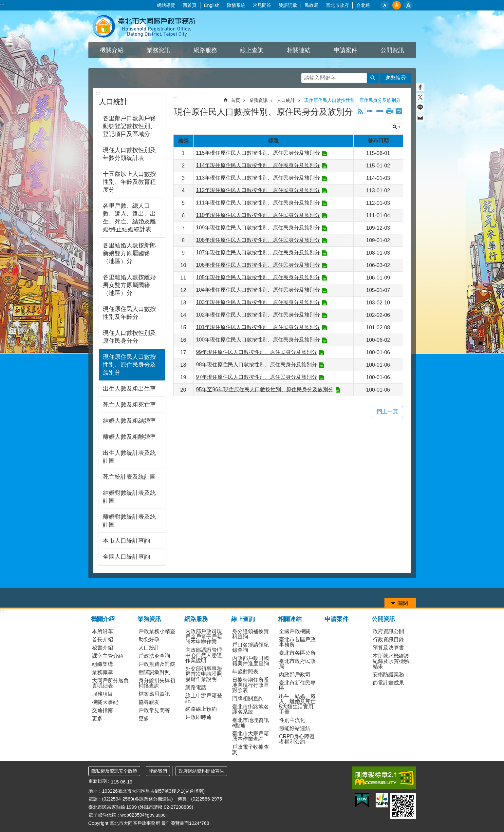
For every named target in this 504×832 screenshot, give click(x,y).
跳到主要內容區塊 (3, 3)
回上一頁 (387, 411)
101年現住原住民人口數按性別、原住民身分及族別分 (258, 327)
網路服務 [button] (205, 50)
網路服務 (196, 619)
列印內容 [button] (389, 111)
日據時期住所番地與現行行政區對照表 (251, 685)
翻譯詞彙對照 (154, 672)
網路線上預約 (201, 709)
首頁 (235, 100)
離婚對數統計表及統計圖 (129, 521)
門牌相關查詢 (248, 698)
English (212, 5)
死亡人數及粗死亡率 (129, 405)
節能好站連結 (295, 728)
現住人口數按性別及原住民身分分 (129, 337)
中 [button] (397, 5)
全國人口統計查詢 (126, 557)
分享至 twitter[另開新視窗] (420, 97)
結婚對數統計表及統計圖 (129, 497)
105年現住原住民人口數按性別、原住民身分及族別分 (258, 277)
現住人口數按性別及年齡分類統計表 (129, 154)
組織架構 (103, 664)
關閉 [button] (397, 127)
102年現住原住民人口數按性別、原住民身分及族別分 (258, 315)
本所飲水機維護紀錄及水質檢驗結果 (391, 661)
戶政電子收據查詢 (251, 750)
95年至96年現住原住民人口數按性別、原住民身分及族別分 (265, 389)
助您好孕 (149, 639)
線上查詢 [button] (252, 50)
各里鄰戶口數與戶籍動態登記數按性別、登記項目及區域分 (129, 126)
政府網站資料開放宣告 (201, 771)
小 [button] (385, 5)
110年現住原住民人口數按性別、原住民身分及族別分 (258, 215)
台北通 (363, 5)
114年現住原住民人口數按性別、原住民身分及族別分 (258, 165)
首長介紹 (103, 639)
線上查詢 (243, 619)
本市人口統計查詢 (126, 541)
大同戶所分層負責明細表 (110, 683)
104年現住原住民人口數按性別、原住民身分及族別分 (258, 290)
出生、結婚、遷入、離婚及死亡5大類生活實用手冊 (297, 704)
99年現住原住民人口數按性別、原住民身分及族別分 (257, 352)
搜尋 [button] (373, 78)
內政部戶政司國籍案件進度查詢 (251, 661)
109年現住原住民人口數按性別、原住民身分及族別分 (258, 228)
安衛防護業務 (388, 675)
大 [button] (408, 5)
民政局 (311, 5)
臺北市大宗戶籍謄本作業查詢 (251, 736)
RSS (360, 111)
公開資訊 (383, 619)
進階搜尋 (396, 78)
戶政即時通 (198, 717)
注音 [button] (399, 111)
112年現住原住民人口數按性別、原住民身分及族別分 (258, 190)
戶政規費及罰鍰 (157, 664)
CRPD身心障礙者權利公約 (297, 739)
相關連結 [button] (299, 50)
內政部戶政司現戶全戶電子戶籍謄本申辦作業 (204, 637)
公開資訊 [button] (392, 50)
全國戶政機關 (295, 631)
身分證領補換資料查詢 (251, 634)
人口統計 (113, 102)
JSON (379, 111)
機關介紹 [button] (112, 50)
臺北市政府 (337, 5)
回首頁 (190, 5)
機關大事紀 (105, 702)
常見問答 (262, 5)
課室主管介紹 (108, 656)
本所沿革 (103, 631)
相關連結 (290, 619)
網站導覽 (166, 5)
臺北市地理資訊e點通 (251, 723)
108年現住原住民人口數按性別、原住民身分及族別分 (258, 240)
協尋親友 (149, 702)
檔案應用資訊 (154, 694)
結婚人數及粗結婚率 (129, 421)
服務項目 (103, 694)
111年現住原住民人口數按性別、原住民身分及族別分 (258, 203)
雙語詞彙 (288, 5)
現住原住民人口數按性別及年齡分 (129, 313)
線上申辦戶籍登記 (204, 698)
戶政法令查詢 (154, 656)
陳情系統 (236, 5)
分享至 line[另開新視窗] (420, 107)
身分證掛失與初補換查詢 (157, 683)
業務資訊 (258, 100)
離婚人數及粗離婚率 (129, 437)
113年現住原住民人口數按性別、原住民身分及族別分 (258, 178)
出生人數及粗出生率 (129, 389)
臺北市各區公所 (297, 653)
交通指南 (103, 710)
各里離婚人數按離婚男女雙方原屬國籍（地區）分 (129, 285)
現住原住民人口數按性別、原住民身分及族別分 (129, 365)
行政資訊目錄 (388, 639)
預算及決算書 (388, 648)
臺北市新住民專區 (297, 685)
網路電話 (196, 687)
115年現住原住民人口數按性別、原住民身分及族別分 (258, 153)
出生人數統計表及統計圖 (129, 457)
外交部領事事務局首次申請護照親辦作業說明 (204, 674)
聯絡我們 (158, 771)
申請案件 (345, 50)
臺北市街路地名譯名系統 (251, 709)
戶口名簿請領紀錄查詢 (251, 647)
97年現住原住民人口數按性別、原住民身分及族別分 (257, 377)
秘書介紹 (103, 648)
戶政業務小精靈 (157, 631)
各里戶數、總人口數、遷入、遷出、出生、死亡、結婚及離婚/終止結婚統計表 (129, 218)
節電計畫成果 (388, 683)
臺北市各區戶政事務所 (297, 642)
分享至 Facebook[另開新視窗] (420, 87)
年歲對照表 (245, 672)
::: (2, 3)
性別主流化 (292, 720)
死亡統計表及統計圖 (129, 477)
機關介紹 (103, 619)
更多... (99, 718)
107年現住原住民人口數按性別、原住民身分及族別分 (258, 252)
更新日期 (98, 781)
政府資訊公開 (388, 631)
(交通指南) (194, 791)
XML (370, 111)
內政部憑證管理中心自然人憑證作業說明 (204, 655)
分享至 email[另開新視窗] (420, 118)
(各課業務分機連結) (153, 799)
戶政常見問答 (154, 710)
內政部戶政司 (295, 675)
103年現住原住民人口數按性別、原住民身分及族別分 (258, 302)
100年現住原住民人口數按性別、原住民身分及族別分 (258, 340)
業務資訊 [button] (159, 50)
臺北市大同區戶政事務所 (146, 26)
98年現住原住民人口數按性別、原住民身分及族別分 (257, 365)
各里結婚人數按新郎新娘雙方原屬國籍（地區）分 (129, 253)
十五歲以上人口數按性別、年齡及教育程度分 (129, 182)
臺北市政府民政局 (297, 664)
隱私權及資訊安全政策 (114, 771)
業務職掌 (103, 672)
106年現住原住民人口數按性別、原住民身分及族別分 (258, 265)
